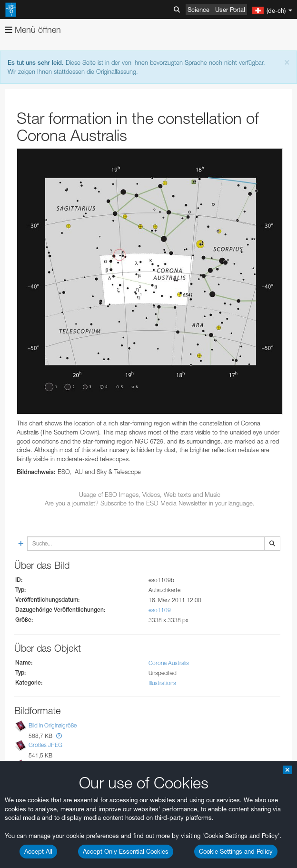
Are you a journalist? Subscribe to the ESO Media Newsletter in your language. (150, 503)
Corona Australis (169, 663)
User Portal (230, 10)
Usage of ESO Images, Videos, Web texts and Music (150, 495)
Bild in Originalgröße (53, 725)
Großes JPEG (45, 745)
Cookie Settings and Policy (236, 851)
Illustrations (162, 683)
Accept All (38, 851)
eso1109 (160, 610)
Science (198, 10)
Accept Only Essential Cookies (126, 851)
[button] (59, 736)
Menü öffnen (33, 30)
